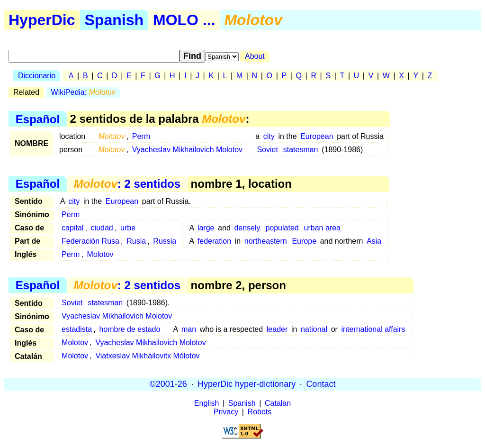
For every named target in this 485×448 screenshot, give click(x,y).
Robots (260, 412)
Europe (304, 241)
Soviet (267, 150)
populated (282, 228)
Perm (141, 136)
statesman (301, 150)
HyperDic (42, 20)
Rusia (136, 241)
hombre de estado (130, 329)
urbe (128, 228)
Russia (165, 241)
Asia (374, 241)
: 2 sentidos (127, 184)
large (206, 228)
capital (72, 228)
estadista (77, 329)
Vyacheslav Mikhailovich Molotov (187, 150)
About (255, 56)
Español (38, 119)
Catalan (278, 403)
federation (214, 241)
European (317, 136)
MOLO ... (184, 20)
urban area (322, 228)
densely (247, 228)
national (314, 329)
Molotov (100, 254)
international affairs (373, 329)
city (269, 136)
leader (277, 329)
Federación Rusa (90, 241)
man (189, 329)
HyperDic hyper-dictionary (247, 384)
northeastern (266, 241)
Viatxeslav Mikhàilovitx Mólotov (147, 356)
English (207, 403)
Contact (321, 384)
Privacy (226, 412)
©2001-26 (168, 384)
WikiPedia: (83, 92)
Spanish (114, 20)
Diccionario (37, 76)
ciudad (102, 228)
